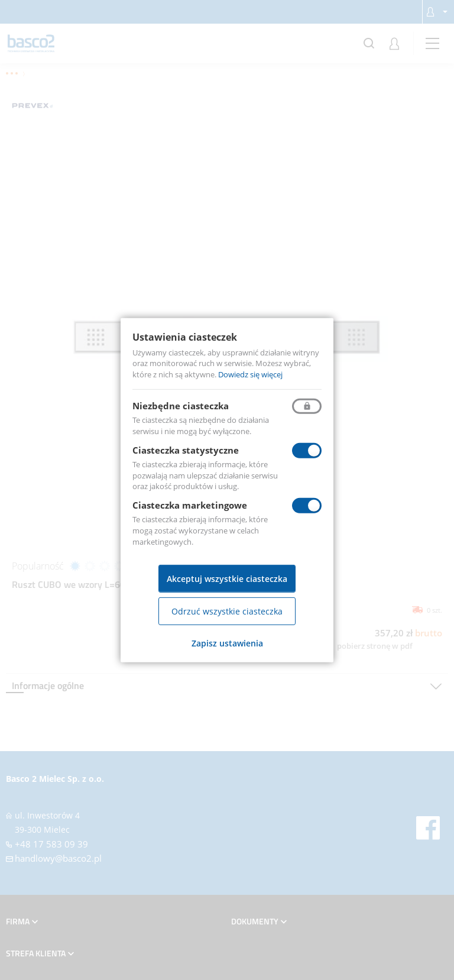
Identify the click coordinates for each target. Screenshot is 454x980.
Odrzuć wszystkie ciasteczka (227, 611)
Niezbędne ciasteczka (181, 406)
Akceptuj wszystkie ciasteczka (227, 579)
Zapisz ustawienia (227, 643)
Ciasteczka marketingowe (190, 505)
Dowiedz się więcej (250, 374)
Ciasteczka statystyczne (186, 450)
